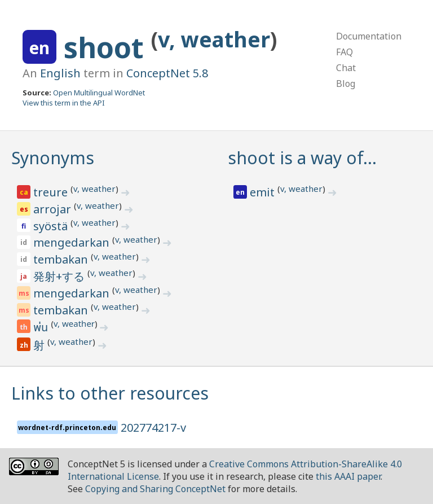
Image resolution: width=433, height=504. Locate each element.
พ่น (42, 328)
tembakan (62, 259)
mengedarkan (73, 242)
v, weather (214, 39)
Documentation (369, 36)
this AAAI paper (348, 476)
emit (264, 192)
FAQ (344, 52)
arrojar (54, 209)
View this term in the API (64, 103)
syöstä (52, 226)
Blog (346, 84)
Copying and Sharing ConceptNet (155, 489)
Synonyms (53, 158)
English (60, 73)
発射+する (60, 276)
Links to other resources (110, 393)
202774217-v (153, 428)
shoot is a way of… (302, 158)
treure (52, 192)
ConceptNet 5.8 (167, 73)
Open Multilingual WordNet (99, 93)
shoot (107, 47)
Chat (346, 68)
